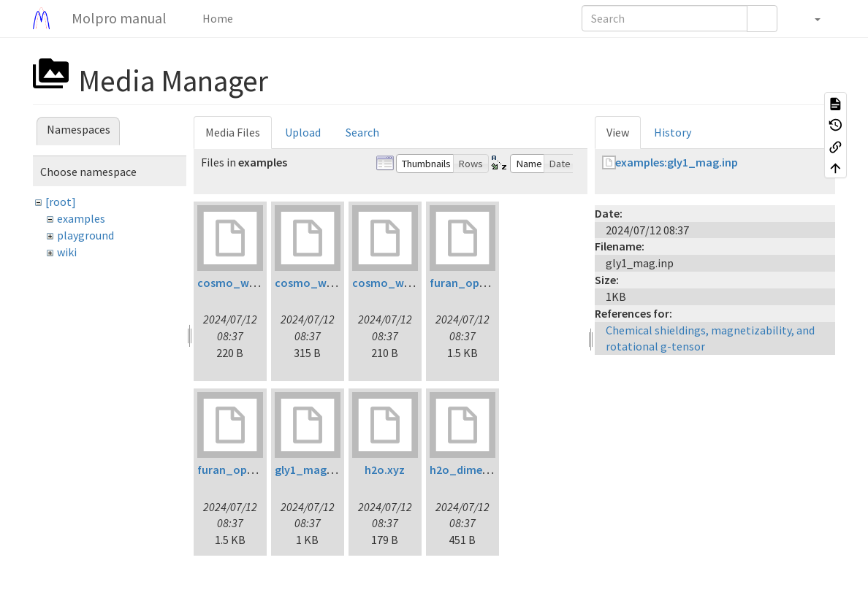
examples (81, 218)
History (673, 132)
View (618, 132)
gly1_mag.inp (310, 470)
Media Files (233, 132)
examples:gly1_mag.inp (677, 162)
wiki (67, 252)
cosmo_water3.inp (401, 283)
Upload (303, 132)
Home (217, 18)
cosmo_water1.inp (247, 283)
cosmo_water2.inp (324, 283)
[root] (61, 202)
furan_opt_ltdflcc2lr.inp (493, 283)
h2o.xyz (385, 470)
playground (85, 235)
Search (362, 132)
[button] (810, 18)
